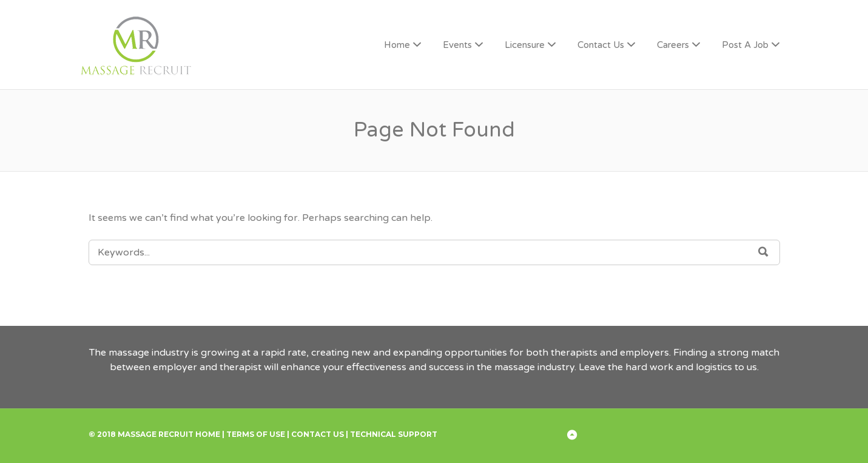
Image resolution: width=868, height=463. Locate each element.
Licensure (525, 45)
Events (457, 45)
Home (397, 45)
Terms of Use (256, 434)
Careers (673, 45)
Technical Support (394, 434)
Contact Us (601, 45)
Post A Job (745, 45)
